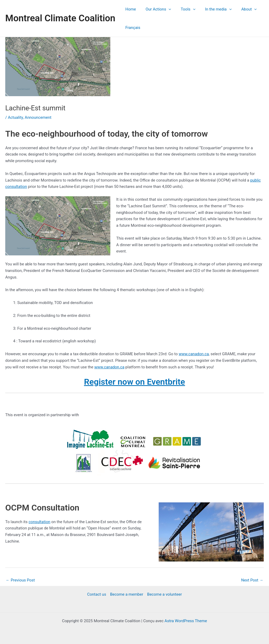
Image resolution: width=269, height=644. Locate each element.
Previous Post (20, 580)
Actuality (15, 117)
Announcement (38, 117)
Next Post (252, 580)
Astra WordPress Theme (186, 621)
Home (130, 9)
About (241, 9)
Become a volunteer (164, 594)
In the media (212, 9)
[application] (166, 9)
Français (132, 28)
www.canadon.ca (194, 354)
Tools (184, 9)
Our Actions (156, 9)
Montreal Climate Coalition (60, 18)
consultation (40, 522)
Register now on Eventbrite (135, 382)
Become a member (127, 594)
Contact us (97, 594)
